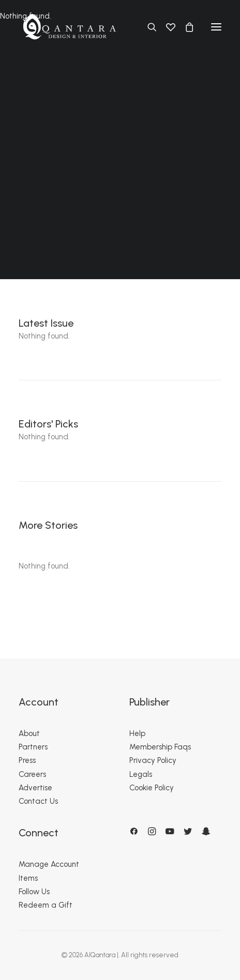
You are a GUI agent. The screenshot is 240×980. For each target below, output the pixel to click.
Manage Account (49, 864)
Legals (141, 774)
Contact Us (38, 801)
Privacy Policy (153, 760)
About (29, 733)
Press (27, 760)
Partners (33, 747)
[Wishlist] (166, 27)
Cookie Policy (152, 788)
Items (28, 878)
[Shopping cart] (185, 27)
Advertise (35, 788)
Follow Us (34, 892)
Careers (32, 774)
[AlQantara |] (69, 27)
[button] (216, 27)
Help (137, 733)
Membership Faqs (160, 747)
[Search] (147, 27)
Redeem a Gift (46, 905)
